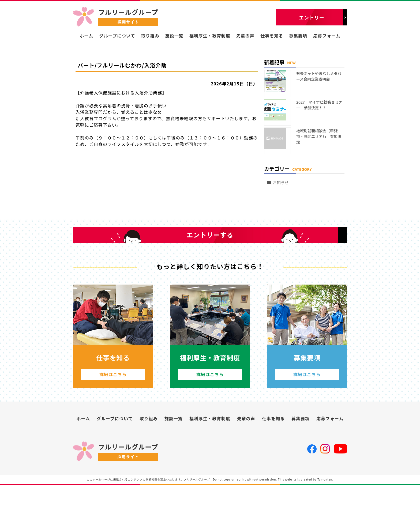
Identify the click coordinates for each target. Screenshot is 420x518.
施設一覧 (174, 36)
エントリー (312, 17)
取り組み (150, 36)
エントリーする (210, 248)
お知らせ (283, 167)
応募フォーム (327, 36)
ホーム (86, 36)
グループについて (117, 36)
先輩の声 (245, 36)
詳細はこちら (113, 402)
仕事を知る (272, 36)
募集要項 (298, 36)
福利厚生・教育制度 (210, 36)
